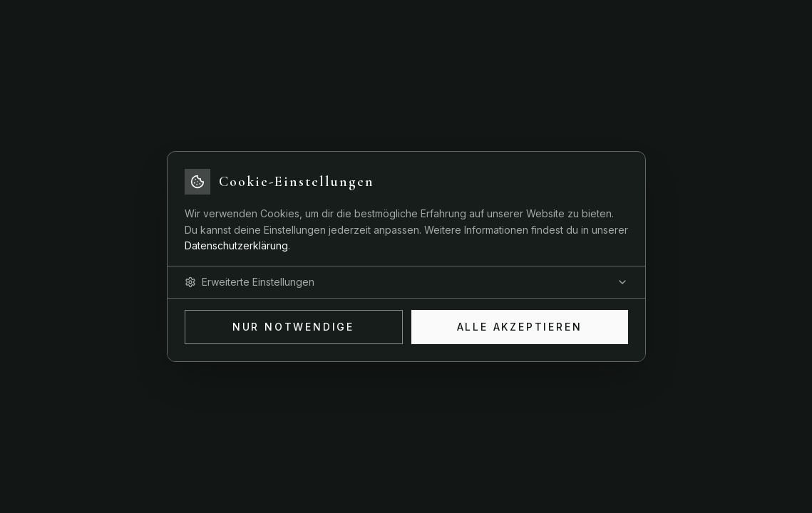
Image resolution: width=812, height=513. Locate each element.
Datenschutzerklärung (236, 245)
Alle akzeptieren (520, 327)
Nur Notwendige (293, 327)
